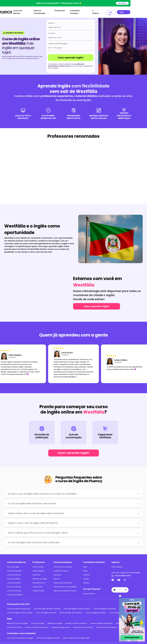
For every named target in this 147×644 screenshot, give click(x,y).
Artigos (86, 577)
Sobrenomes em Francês (83, 626)
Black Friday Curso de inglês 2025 (76, 636)
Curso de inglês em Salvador (105, 607)
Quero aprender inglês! (71, 56)
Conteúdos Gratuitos (90, 11)
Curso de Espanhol (14, 569)
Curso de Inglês (13, 565)
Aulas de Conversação (52, 11)
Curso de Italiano (14, 577)
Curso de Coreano (14, 589)
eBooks (86, 581)
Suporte (57, 577)
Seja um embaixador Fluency (65, 589)
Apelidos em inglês (55, 622)
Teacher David (38, 589)
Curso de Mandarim (15, 593)
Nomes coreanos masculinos (37, 626)
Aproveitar (139, 3)
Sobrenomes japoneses (61, 626)
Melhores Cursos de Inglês (17, 622)
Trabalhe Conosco (61, 569)
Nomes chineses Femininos (107, 626)
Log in (124, 11)
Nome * (52, 22)
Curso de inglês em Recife (46, 611)
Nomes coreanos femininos (76, 622)
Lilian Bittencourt (39, 581)
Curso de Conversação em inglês (20, 636)
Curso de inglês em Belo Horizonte (47, 607)
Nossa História (89, 592)
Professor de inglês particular (48, 636)
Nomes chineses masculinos (101, 622)
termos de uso (65, 64)
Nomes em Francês (15, 626)
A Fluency (108, 11)
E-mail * (52, 32)
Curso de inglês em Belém (96, 611)
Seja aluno (138, 11)
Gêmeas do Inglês (40, 577)
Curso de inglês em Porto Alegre (20, 611)
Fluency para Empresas (63, 581)
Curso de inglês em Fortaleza (71, 611)
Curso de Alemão (14, 581)
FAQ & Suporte (117, 565)
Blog (85, 565)
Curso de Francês (14, 573)
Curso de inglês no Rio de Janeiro (77, 607)
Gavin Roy (36, 573)
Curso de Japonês (14, 585)
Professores (70, 11)
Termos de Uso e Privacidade (65, 585)
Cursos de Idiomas (29, 11)
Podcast (87, 573)
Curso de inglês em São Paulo (19, 607)
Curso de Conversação (63, 565)
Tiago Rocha (38, 585)
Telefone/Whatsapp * (58, 42)
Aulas (85, 569)
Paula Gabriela (38, 569)
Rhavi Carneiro (38, 565)
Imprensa (57, 573)
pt (120, 588)
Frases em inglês (38, 622)
